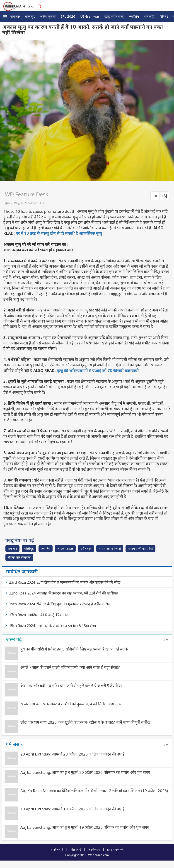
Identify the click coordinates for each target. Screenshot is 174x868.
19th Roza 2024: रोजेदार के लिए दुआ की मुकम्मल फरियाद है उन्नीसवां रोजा (60, 604)
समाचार (15, 16)
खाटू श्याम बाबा (114, 16)
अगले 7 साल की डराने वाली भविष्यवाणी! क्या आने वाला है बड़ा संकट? (70, 667)
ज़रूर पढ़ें (14, 639)
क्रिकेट (164, 16)
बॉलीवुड (30, 16)
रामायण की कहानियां (140, 549)
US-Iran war (90, 16)
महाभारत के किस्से (110, 549)
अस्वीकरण (94, 849)
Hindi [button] (27, 6)
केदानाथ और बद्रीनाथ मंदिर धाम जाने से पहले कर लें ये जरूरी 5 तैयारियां (71, 686)
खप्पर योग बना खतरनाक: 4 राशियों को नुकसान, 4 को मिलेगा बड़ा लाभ (71, 704)
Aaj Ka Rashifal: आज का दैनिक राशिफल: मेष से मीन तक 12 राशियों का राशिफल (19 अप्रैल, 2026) (94, 791)
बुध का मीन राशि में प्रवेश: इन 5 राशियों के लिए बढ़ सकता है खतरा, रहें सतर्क (74, 649)
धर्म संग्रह (150, 16)
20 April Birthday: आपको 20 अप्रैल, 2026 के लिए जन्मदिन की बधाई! (73, 754)
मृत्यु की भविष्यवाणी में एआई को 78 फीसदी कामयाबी (98, 371)
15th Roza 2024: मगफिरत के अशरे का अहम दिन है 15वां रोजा (52, 626)
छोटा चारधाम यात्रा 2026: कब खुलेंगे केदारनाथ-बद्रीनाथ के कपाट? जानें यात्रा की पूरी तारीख (85, 722)
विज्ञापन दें (76, 849)
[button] (5, 17)
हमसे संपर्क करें (115, 849)
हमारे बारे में (57, 849)
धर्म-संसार (86, 549)
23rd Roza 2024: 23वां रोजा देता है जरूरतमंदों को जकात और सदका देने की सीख (65, 582)
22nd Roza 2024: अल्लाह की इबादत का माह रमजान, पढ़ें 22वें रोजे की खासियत (64, 593)
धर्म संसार (14, 744)
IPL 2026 (68, 16)
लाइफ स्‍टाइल (65, 549)
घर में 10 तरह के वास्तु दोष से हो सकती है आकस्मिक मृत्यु (59, 233)
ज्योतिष (134, 16)
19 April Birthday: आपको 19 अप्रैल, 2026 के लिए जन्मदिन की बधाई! (73, 809)
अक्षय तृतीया (48, 16)
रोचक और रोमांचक (19, 557)
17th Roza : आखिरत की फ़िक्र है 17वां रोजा (39, 615)
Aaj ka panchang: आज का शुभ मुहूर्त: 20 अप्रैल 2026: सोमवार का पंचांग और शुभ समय (85, 772)
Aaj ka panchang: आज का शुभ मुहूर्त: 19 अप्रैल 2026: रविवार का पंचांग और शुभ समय (85, 827)
